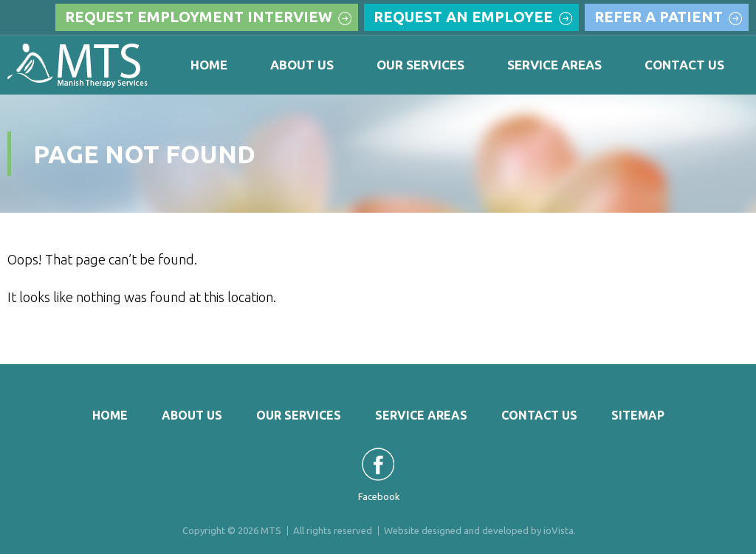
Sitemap (638, 415)
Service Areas (554, 65)
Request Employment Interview (199, 17)
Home (209, 65)
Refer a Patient (659, 17)
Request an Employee (463, 17)
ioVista (559, 530)
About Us (302, 65)
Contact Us (684, 65)
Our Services (420, 65)
